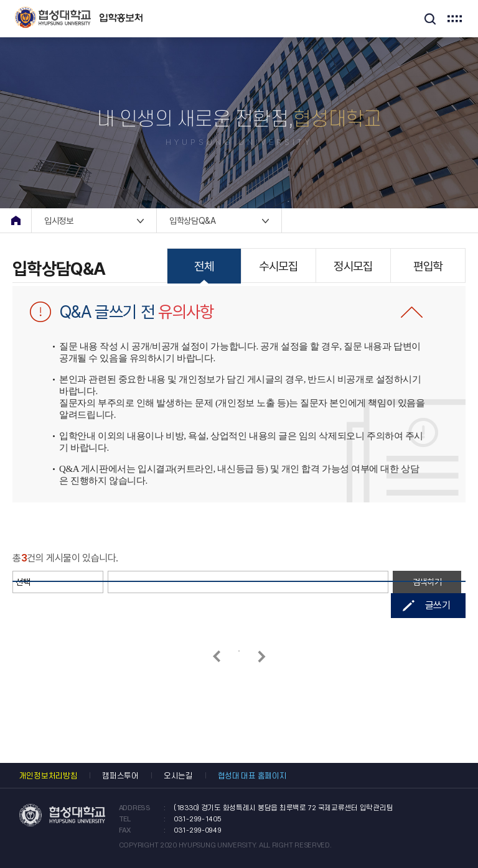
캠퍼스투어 (120, 776)
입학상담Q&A (193, 221)
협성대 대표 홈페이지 (252, 776)
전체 (204, 266)
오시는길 (178, 776)
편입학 (428, 266)
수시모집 (278, 266)
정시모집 (353, 266)
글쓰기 (438, 605)
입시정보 (59, 221)
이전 (216, 656)
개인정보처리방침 (49, 776)
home (16, 220)
